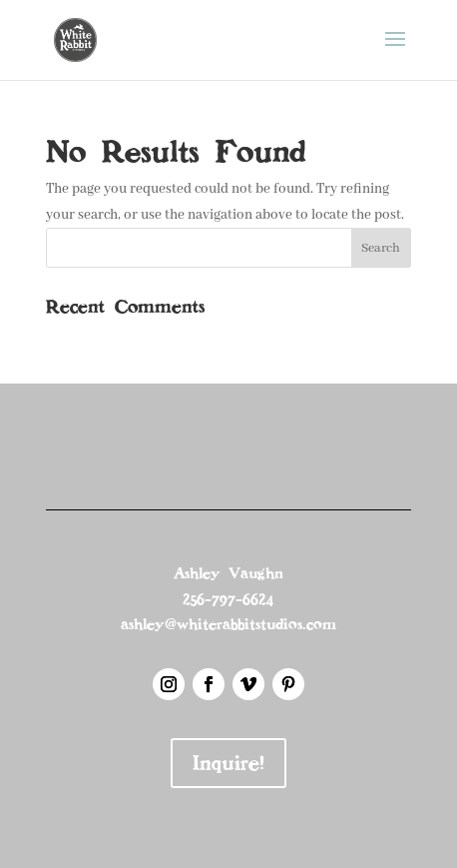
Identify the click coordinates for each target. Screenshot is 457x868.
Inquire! (228, 763)
